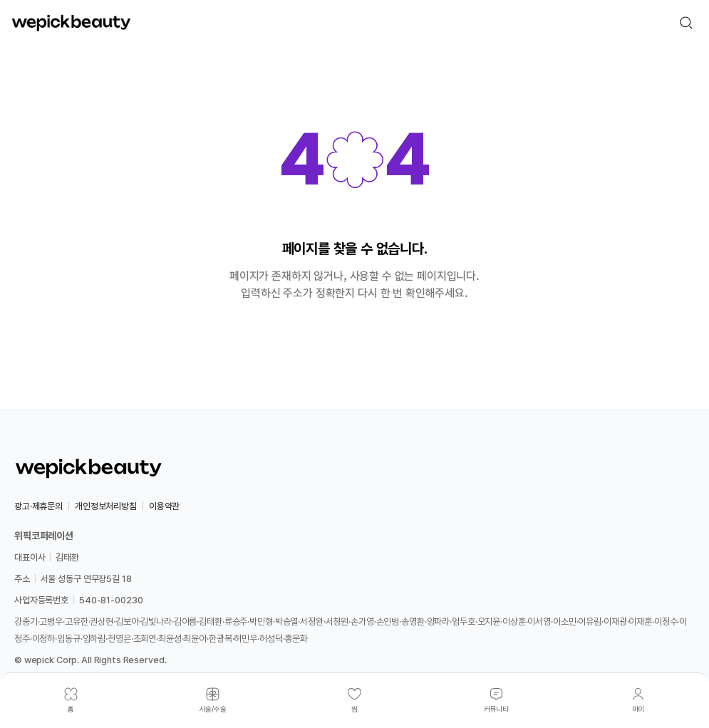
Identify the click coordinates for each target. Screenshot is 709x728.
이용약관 (164, 506)
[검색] (686, 23)
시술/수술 (213, 709)
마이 (638, 709)
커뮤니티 (497, 709)
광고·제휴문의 (38, 506)
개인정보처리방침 (106, 506)
